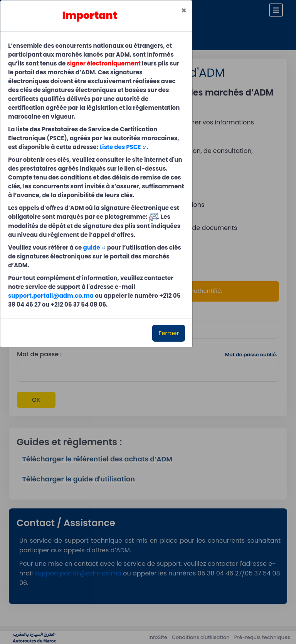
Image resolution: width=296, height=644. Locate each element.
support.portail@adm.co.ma (51, 296)
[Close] (184, 11)
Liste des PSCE (120, 147)
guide (91, 247)
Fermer (169, 333)
